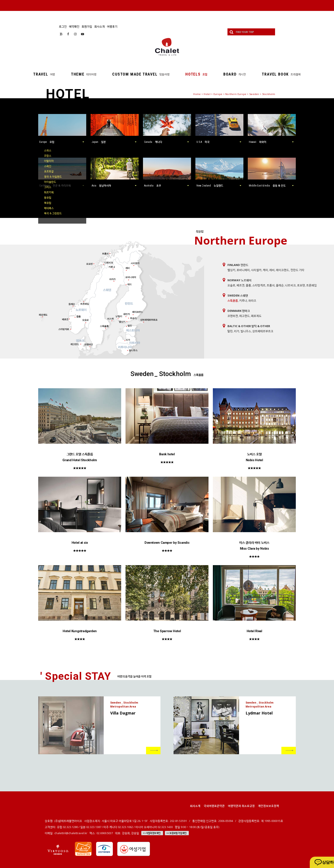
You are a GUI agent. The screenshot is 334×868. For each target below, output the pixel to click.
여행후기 (112, 26)
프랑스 (48, 156)
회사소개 (100, 26)
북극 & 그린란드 (53, 213)
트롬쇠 (271, 285)
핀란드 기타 (297, 270)
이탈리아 (49, 161)
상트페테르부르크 (263, 331)
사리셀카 (256, 270)
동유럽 (48, 198)
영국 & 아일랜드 (53, 177)
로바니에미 (243, 270)
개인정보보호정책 (269, 806)
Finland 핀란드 (238, 265)
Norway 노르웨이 (239, 280)
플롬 (248, 285)
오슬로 (231, 285)
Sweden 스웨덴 (238, 295)
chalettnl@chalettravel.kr (71, 833)
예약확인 (74, 26)
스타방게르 (259, 285)
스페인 (48, 166)
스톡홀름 (233, 300)
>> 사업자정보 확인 (152, 833)
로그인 (63, 26)
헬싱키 (231, 270)
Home (197, 94)
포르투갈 (49, 171)
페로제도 (256, 316)
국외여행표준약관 (214, 806)
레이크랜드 (282, 270)
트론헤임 (312, 285)
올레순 (280, 285)
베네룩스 (49, 208)
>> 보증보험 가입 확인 (176, 833)
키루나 (243, 300)
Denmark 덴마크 (239, 311)
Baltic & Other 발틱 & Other (249, 326)
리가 (237, 331)
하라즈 (252, 300)
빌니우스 (246, 331)
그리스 (48, 187)
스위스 (48, 150)
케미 (265, 270)
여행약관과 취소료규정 (241, 806)
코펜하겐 (233, 316)
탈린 (230, 331)
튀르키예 (49, 192)
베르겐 (241, 285)
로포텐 (301, 285)
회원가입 (87, 26)
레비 (272, 270)
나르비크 (290, 285)
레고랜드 (244, 316)
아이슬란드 (50, 182)
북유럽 (48, 203)
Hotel (207, 94)
